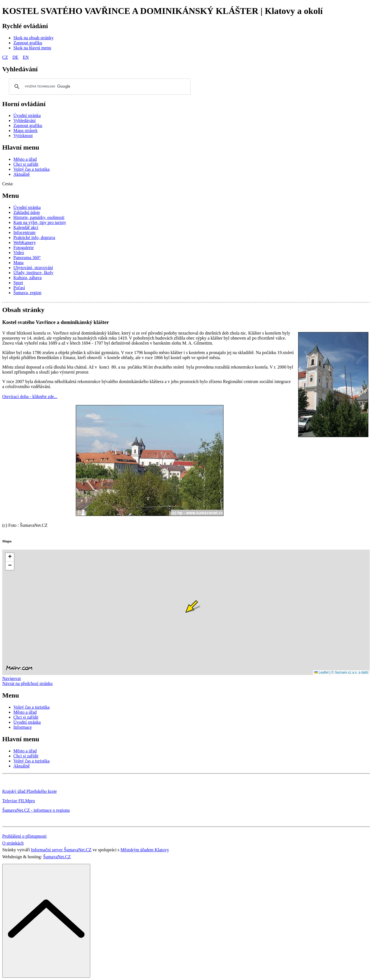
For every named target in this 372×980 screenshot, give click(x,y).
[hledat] (99, 87)
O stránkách (13, 843)
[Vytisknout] (23, 136)
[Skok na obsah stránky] (33, 38)
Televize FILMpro (19, 801)
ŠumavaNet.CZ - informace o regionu (36, 810)
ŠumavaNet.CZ (57, 857)
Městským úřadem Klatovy (145, 850)
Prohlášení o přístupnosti (24, 836)
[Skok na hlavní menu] (32, 48)
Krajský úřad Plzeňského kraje (30, 791)
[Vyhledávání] (25, 120)
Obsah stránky (23, 310)
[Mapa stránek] (25, 131)
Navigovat (12, 678)
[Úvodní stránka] (27, 115)
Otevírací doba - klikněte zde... (30, 397)
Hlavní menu (21, 147)
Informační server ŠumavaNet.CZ (61, 850)
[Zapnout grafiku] (28, 43)
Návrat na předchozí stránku (27, 683)
